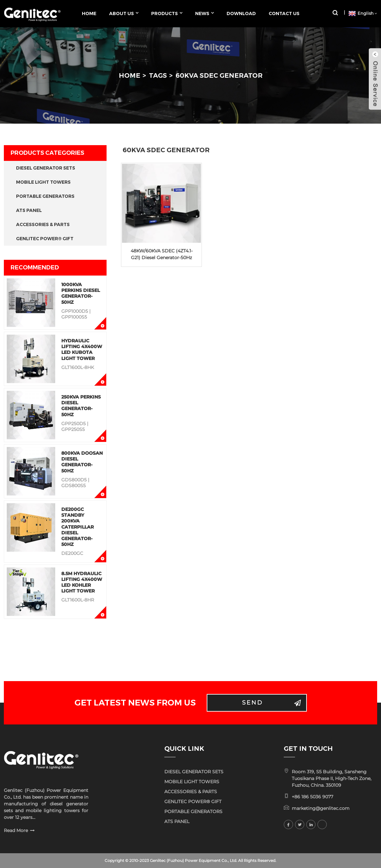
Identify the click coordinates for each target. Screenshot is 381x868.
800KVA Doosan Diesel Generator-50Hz (82, 462)
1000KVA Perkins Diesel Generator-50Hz (81, 293)
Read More (16, 830)
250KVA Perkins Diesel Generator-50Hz (81, 406)
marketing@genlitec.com (321, 808)
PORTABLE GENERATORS (45, 196)
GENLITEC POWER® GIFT (45, 239)
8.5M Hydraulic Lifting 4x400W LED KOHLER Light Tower (82, 582)
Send (252, 703)
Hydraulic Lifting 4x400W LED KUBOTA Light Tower (82, 350)
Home (130, 75)
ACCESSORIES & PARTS (43, 224)
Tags (158, 75)
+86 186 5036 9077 (312, 797)
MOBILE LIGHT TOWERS (43, 182)
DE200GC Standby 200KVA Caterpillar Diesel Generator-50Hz (78, 527)
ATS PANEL (29, 210)
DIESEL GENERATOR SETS (46, 168)
